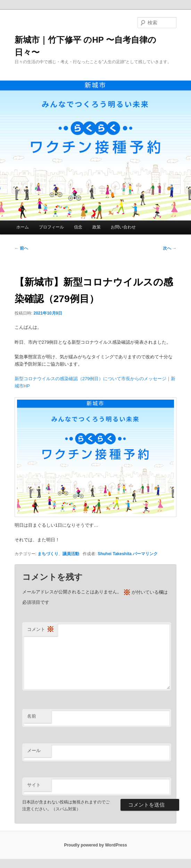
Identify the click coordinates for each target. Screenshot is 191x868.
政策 (97, 227)
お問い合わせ (123, 227)
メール (34, 750)
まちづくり (48, 554)
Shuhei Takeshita (115, 554)
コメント (41, 630)
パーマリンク (145, 554)
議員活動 (71, 554)
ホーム (23, 227)
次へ (170, 248)
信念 (78, 227)
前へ (21, 248)
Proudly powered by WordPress (95, 845)
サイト (34, 785)
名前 (32, 716)
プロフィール (51, 227)
